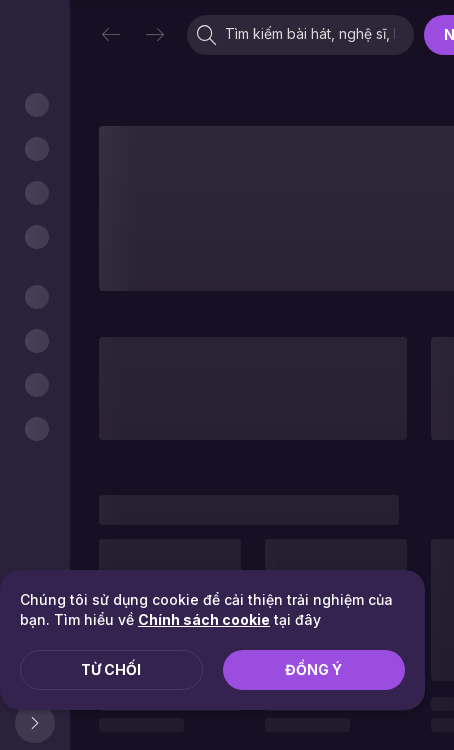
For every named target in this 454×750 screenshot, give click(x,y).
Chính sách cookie (204, 619)
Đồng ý (313, 669)
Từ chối (111, 669)
